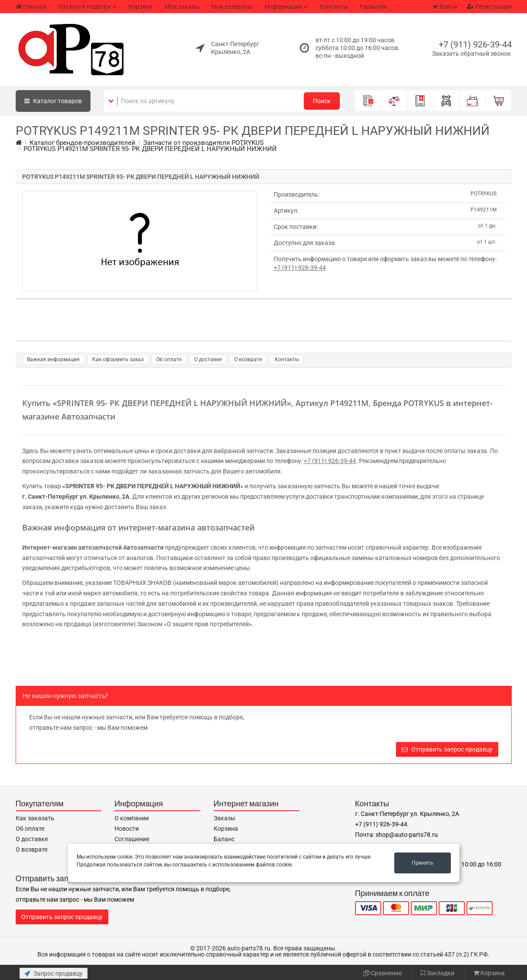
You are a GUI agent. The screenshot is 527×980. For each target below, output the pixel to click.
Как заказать (35, 818)
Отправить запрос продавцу (447, 749)
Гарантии (373, 7)
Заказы (225, 818)
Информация (283, 7)
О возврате (248, 359)
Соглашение (132, 839)
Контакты (334, 7)
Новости (127, 829)
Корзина (141, 7)
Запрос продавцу (54, 973)
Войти (445, 7)
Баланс (224, 839)
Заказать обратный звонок (472, 54)
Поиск (322, 101)
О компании (132, 818)
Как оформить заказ (118, 359)
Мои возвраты (232, 7)
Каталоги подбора (85, 7)
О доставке (208, 359)
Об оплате (169, 359)
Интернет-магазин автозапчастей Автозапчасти (93, 547)
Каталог (53, 101)
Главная (31, 7)
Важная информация (53, 359)
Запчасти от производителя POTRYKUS (203, 143)
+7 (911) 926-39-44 (475, 44)
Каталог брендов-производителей (82, 143)
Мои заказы (182, 7)
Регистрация (489, 7)
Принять (423, 863)
